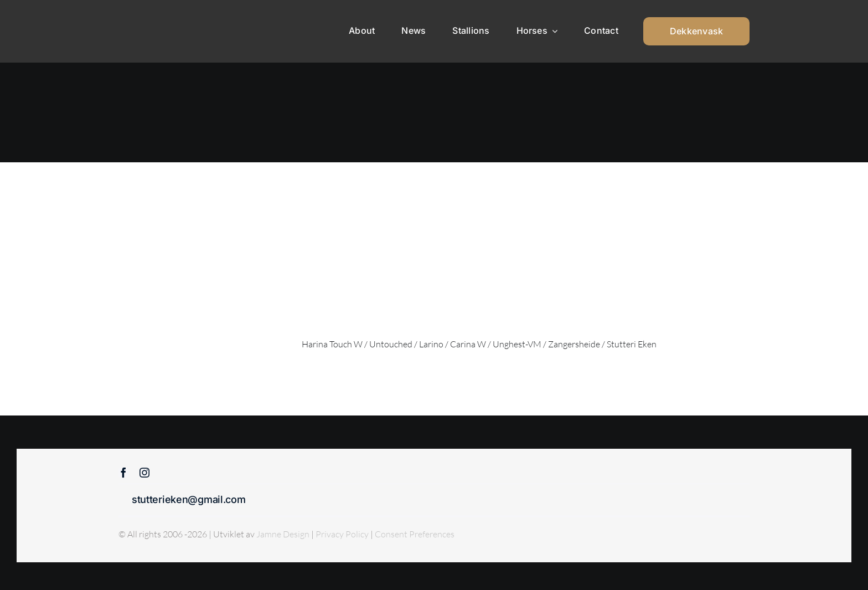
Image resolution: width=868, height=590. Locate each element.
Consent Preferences (415, 534)
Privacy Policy (343, 534)
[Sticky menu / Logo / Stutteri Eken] (147, 17)
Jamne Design (283, 534)
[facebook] (123, 473)
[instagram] (144, 473)
